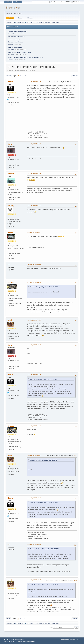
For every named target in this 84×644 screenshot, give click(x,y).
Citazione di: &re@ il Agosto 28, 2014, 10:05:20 (44, 379)
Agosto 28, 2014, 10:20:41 (34, 456)
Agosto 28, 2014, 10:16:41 (34, 426)
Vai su (8, 619)
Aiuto (63, 640)
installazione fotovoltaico (16, 37)
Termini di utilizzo (70, 640)
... (24, 76)
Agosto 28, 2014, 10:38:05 (34, 580)
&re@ (10, 320)
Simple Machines (19, 640)
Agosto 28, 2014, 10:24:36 (34, 498)
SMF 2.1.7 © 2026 (9, 640)
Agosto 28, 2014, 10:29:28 (34, 545)
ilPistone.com (13, 8)
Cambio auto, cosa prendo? (17, 32)
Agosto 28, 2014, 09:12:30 (34, 82)
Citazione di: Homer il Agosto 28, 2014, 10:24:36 (44, 549)
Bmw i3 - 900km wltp (15, 47)
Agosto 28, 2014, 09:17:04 (34, 206)
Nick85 (10, 233)
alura (10, 144)
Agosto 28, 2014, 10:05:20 (34, 320)
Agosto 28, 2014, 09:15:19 (34, 174)
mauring (11, 206)
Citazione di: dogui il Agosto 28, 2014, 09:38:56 (44, 287)
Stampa (75, 76)
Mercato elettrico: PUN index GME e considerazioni (25, 58)
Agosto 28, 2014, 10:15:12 (34, 375)
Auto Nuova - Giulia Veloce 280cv (19, 52)
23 (26, 76)
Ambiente (10, 39)
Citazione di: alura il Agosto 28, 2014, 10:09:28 (44, 460)
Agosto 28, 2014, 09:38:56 (34, 265)
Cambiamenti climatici (15, 42)
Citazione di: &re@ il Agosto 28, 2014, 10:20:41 (44, 502)
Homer (10, 82)
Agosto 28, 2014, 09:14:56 (34, 144)
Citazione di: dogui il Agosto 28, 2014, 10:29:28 (44, 584)
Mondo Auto (11, 34)
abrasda (11, 283)
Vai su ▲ (77, 640)
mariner (11, 174)
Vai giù (8, 76)
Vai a (51, 627)
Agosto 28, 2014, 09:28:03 (34, 233)
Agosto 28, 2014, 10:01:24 (34, 282)
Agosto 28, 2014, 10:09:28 (34, 345)
